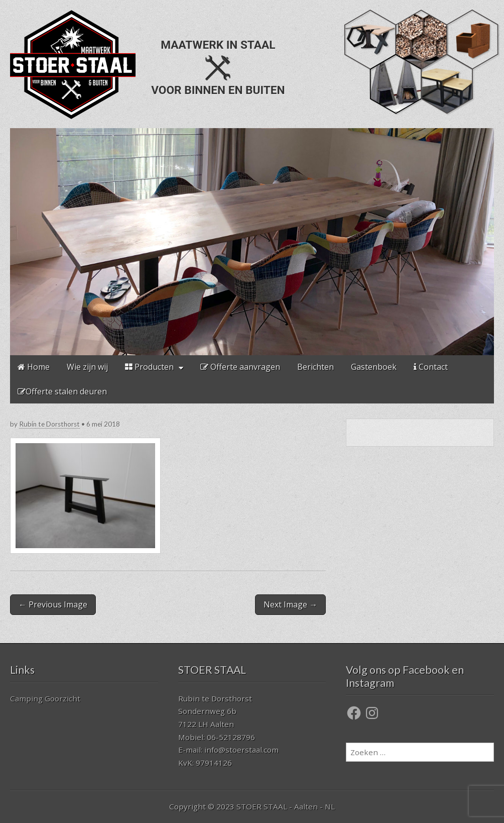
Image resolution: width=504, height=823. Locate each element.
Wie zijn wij (87, 367)
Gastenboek (374, 367)
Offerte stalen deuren (62, 391)
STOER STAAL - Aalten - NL (286, 806)
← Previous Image (53, 604)
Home (34, 367)
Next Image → (290, 604)
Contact (431, 367)
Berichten (316, 367)
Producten (149, 367)
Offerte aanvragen (240, 367)
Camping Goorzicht (45, 698)
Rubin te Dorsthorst (49, 424)
